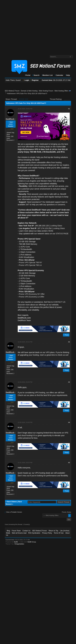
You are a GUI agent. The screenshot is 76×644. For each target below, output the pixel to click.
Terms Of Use (59, 533)
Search (36, 75)
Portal (27, 75)
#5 (69, 463)
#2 (69, 342)
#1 (69, 109)
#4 (69, 422)
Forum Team (16, 531)
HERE (51, 231)
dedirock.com (23, 307)
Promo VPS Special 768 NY (30, 262)
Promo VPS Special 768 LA (30, 265)
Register (35, 80)
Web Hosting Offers (61, 91)
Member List (47, 75)
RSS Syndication (34, 533)
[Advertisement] (25, 26)
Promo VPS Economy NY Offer (32, 294)
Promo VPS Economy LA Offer (31, 297)
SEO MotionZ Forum (12, 91)
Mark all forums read (19, 533)
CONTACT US (59, 302)
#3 (69, 382)
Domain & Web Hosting (29, 91)
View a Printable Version (14, 512)
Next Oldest (12, 502)
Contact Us (26, 531)
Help (67, 75)
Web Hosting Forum (46, 91)
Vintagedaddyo (19, 544)
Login (26, 80)
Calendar (59, 75)
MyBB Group (32, 542)
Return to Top (53, 531)
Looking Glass (56, 226)
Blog (8, 531)
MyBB (16, 542)
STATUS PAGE (62, 234)
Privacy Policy (47, 533)
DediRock (10, 119)
